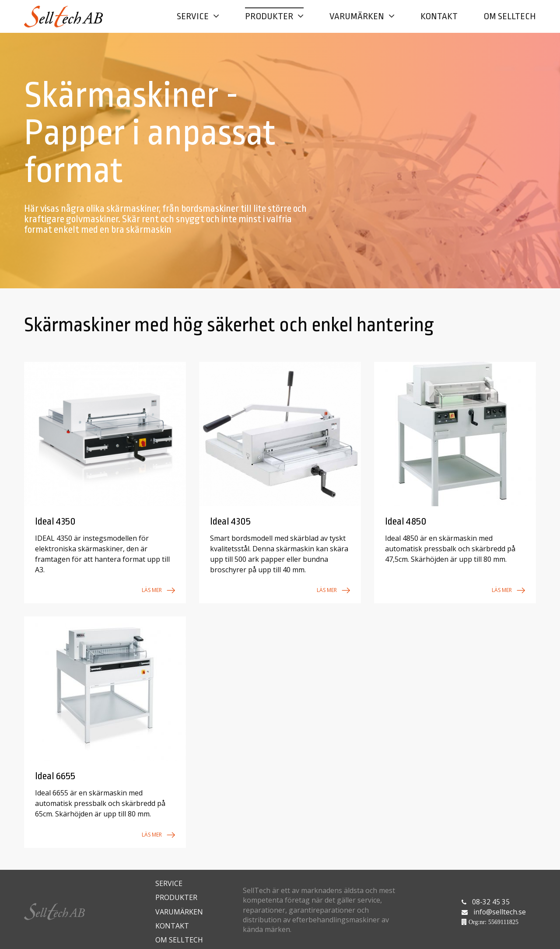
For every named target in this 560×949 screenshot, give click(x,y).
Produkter (269, 16)
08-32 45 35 (491, 897)
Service (193, 16)
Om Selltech (510, 16)
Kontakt (439, 16)
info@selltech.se (500, 907)
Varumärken (357, 16)
